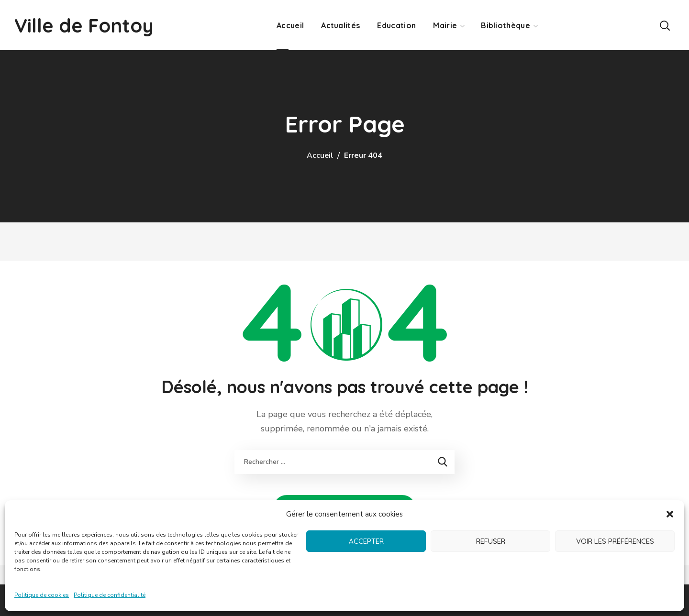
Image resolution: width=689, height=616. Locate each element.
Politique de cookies (42, 595)
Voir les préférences (615, 541)
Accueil (320, 155)
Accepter (366, 541)
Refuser (491, 541)
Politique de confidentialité (110, 595)
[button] (670, 514)
